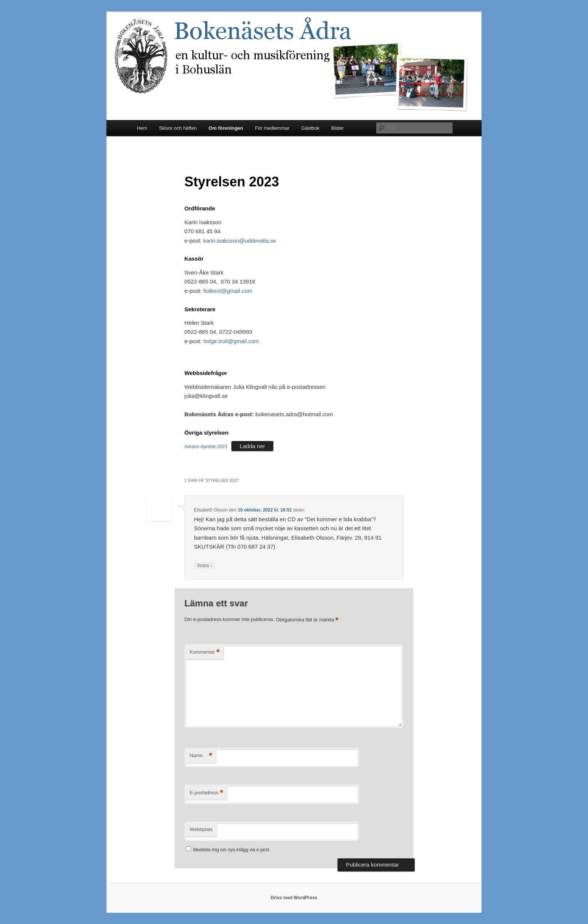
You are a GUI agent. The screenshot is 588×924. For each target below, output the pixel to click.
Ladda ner (252, 446)
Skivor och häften (178, 128)
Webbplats (201, 829)
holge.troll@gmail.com (231, 341)
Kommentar (205, 652)
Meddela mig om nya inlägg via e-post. (232, 850)
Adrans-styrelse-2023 (206, 447)
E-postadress (206, 793)
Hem (142, 128)
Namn (201, 756)
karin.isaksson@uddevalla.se (240, 241)
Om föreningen (226, 128)
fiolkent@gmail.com (228, 291)
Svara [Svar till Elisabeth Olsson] (205, 566)
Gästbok (310, 128)
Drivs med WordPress (294, 898)
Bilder (337, 128)
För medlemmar (272, 128)
